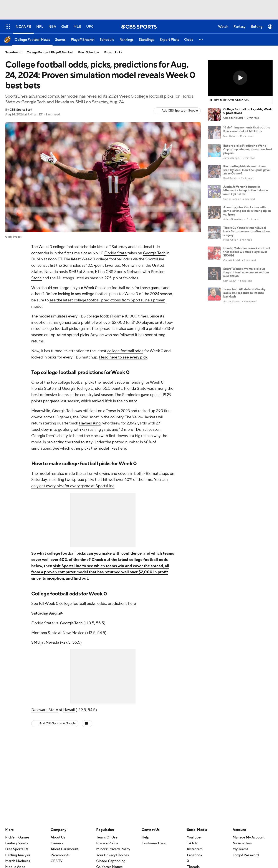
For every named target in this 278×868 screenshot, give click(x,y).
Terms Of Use (107, 837)
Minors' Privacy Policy (113, 849)
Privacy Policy (107, 843)
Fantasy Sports (17, 843)
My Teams (240, 849)
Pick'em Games (17, 837)
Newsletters (242, 843)
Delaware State (45, 710)
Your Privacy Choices (113, 855)
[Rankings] (127, 40)
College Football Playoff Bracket (50, 53)
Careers (57, 843)
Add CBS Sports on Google (180, 111)
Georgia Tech (154, 253)
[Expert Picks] (169, 40)
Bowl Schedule (89, 53)
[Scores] (60, 40)
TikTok (192, 843)
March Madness (18, 861)
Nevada (51, 272)
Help (145, 837)
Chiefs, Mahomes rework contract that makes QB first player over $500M (247, 252)
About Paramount (65, 849)
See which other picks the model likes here (89, 448)
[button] (201, 40)
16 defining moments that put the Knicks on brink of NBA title (247, 129)
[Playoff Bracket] (83, 40)
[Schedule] (107, 40)
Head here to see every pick (123, 357)
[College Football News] (32, 40)
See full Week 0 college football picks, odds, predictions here (84, 604)
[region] (240, 78)
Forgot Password (246, 855)
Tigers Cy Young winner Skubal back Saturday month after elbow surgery (247, 232)
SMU (36, 642)
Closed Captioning (111, 861)
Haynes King (90, 423)
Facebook (195, 855)
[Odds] (189, 40)
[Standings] (146, 40)
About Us (58, 837)
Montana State (44, 633)
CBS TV (57, 861)
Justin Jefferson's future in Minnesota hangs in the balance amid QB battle (246, 191)
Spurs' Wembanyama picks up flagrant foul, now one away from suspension (246, 273)
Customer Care (154, 843)
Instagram (195, 849)
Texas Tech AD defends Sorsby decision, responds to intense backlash (244, 293)
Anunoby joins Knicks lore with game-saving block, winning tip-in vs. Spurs (247, 211)
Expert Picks (113, 53)
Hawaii (69, 710)
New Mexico (73, 633)
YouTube (194, 837)
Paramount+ (60, 855)
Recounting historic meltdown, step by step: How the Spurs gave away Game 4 (247, 170)
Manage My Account (249, 837)
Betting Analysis (18, 855)
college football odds (125, 351)
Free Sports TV (17, 849)
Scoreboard (13, 53)
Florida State (115, 253)
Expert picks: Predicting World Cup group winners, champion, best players (248, 150)
